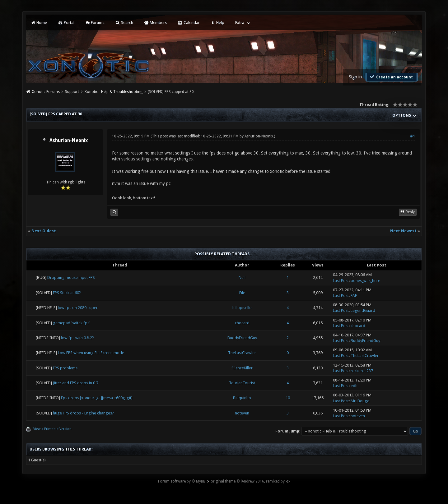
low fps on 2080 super (78, 308)
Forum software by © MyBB (182, 481)
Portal (66, 23)
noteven (242, 413)
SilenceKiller (242, 368)
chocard (242, 323)
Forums (95, 23)
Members (155, 23)
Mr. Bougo (360, 401)
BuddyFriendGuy (242, 338)
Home (39, 23)
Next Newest (403, 231)
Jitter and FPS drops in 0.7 (76, 383)
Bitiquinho (242, 398)
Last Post (341, 281)
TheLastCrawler (242, 353)
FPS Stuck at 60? (67, 293)
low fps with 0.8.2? (77, 338)
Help (217, 23)
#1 (413, 136)
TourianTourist (242, 383)
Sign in (355, 77)
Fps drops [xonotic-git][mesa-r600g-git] (97, 398)
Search (124, 23)
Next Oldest (44, 231)
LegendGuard (363, 310)
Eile (242, 293)
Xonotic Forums (46, 92)
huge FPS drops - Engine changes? (83, 413)
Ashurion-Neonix (69, 141)
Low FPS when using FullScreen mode (91, 353)
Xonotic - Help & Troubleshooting (114, 92)
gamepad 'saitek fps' (72, 323)
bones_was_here (365, 281)
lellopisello (242, 308)
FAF (354, 296)
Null (242, 277)
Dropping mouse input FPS (71, 277)
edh (354, 386)
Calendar (189, 23)
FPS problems (65, 368)
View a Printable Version (52, 429)
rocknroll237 (362, 371)
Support (72, 92)
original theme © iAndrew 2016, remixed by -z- (250, 481)
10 (288, 398)
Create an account (391, 77)
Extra (240, 23)
